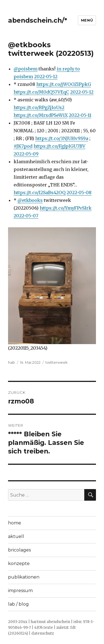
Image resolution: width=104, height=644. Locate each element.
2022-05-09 (26, 154)
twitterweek (57, 362)
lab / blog (18, 604)
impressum (20, 591)
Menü (87, 20)
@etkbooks (30, 200)
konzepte (19, 563)
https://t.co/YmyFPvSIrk (66, 208)
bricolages (19, 550)
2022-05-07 (26, 216)
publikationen (24, 577)
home (15, 523)
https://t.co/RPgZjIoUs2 (39, 107)
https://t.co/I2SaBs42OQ (40, 192)
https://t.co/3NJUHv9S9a (62, 138)
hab (12, 362)
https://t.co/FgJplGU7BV (59, 146)
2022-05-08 (79, 192)
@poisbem (26, 69)
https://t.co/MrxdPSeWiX (41, 115)
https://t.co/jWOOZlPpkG (64, 84)
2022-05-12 (46, 76)
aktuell (16, 536)
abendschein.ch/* (38, 20)
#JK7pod (23, 146)
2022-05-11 (80, 115)
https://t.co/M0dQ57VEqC (41, 92)
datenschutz (43, 633)
